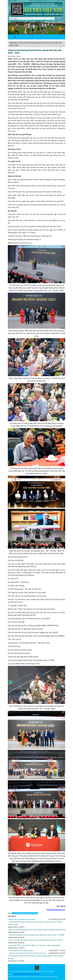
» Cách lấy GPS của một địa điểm (21, 951)
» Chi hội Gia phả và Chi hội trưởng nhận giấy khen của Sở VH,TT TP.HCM (36, 935)
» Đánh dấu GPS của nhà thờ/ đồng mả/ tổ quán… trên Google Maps (34, 945)
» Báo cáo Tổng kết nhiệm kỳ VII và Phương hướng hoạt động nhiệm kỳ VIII (36, 930)
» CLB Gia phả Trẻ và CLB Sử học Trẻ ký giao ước (27, 953)
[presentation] (13, 29)
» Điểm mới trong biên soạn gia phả (22, 919)
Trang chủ (13, 43)
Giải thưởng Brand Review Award (25, 913)
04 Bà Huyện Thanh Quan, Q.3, (22, 974)
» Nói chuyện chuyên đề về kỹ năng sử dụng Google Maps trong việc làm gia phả (36, 957)
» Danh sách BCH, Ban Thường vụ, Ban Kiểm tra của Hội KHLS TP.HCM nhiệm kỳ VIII (35, 923)
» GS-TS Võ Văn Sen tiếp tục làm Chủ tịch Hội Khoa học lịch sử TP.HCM (35, 940)
